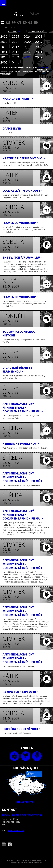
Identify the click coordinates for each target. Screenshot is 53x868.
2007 (39, 57)
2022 (4, 42)
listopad (43, 72)
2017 (16, 47)
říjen (33, 72)
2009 (16, 57)
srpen (16, 72)
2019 (39, 42)
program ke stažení (37, 31)
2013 (16, 52)
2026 (4, 36)
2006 (4, 62)
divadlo (19, 23)
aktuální (13, 31)
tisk (51, 31)
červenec (6, 72)
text (37, 756)
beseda (25, 23)
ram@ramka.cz (16, 831)
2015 (39, 47)
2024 (27, 36)
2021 (16, 42)
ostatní (36, 23)
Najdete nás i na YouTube (10, 845)
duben (33, 67)
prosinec (6, 74)
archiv (22, 31)
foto (14, 756)
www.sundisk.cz (38, 860)
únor (13, 67)
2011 (39, 52)
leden (4, 67)
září (25, 72)
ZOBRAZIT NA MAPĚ (26, 787)
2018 (4, 47)
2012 (27, 52)
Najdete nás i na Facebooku (4, 845)
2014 (4, 52)
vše (3, 23)
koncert (8, 23)
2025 (16, 36)
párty (14, 23)
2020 (27, 42)
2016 (27, 47)
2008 (27, 57)
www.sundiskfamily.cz (33, 863)
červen (42, 69)
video (26, 756)
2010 (4, 57)
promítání (30, 23)
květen (43, 67)
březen (23, 67)
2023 (39, 36)
